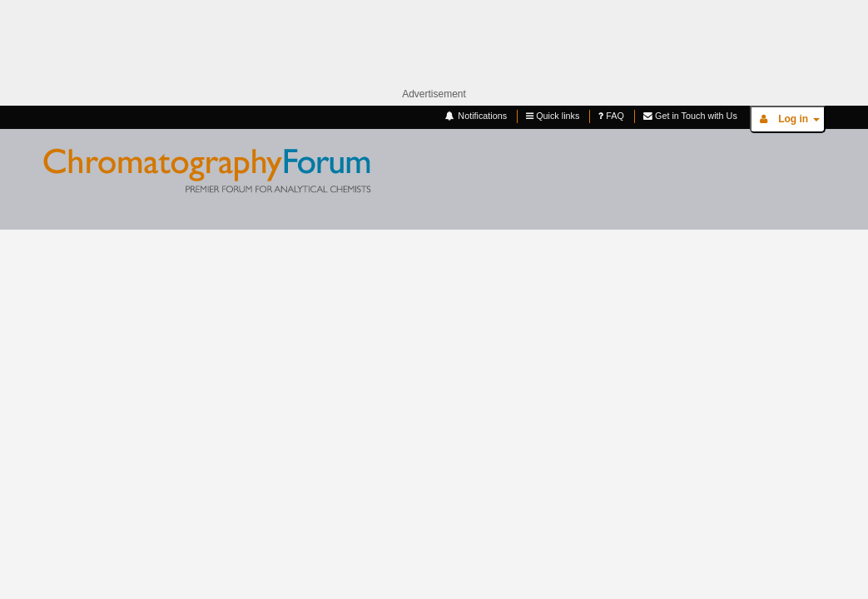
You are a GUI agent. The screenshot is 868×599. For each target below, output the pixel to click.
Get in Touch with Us (690, 116)
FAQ (611, 116)
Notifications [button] (475, 116)
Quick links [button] (553, 116)
